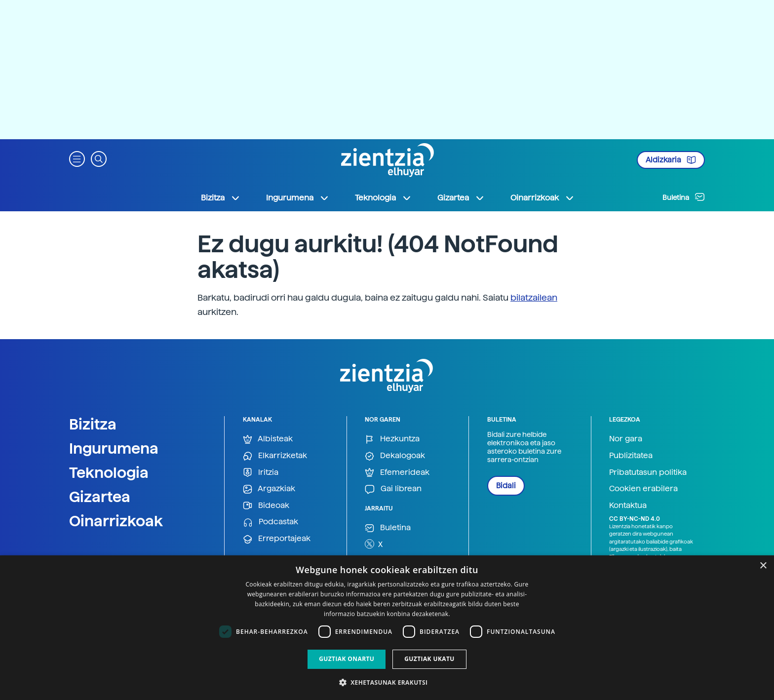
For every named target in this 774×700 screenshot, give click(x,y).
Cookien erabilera (643, 488)
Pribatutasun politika (648, 472)
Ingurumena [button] (298, 198)
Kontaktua (628, 505)
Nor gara (626, 439)
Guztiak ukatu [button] (429, 659)
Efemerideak (397, 473)
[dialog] (387, 628)
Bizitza (93, 424)
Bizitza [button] (221, 198)
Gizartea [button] (461, 198)
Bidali (506, 486)
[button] (77, 158)
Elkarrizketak (275, 456)
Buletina (684, 197)
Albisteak (268, 439)
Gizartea (100, 497)
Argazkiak (269, 489)
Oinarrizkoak (116, 521)
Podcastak (271, 522)
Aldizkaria (671, 160)
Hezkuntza (392, 439)
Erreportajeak (277, 539)
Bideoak (266, 506)
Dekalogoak (395, 456)
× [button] (763, 566)
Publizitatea (631, 455)
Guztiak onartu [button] (347, 659)
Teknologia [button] (383, 198)
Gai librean (393, 489)
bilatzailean (534, 297)
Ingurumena (114, 448)
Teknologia (109, 472)
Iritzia (261, 473)
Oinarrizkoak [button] (542, 198)
